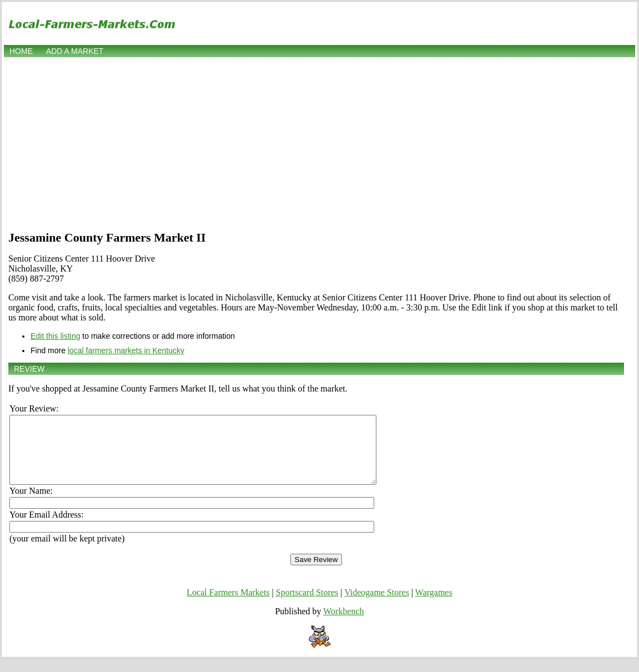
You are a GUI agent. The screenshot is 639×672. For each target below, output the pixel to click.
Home (21, 51)
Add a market (75, 51)
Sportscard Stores (307, 606)
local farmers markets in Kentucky (126, 350)
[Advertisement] (319, 143)
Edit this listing (55, 336)
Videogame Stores (377, 606)
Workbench (343, 625)
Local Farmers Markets (228, 606)
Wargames (434, 606)
